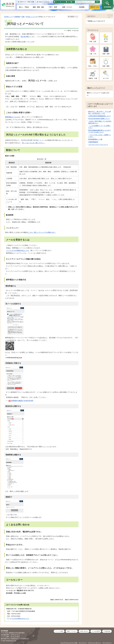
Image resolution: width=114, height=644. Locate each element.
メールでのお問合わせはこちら (19, 619)
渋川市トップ (8, 17)
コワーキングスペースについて (98, 145)
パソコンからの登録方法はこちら (18, 250)
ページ (63, 2)
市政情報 (82, 7)
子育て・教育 (53, 7)
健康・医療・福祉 (38, 7)
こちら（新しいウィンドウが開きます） (42, 232)
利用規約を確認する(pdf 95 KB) (21, 401)
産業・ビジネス (67, 7)
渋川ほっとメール (32, 17)
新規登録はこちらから (13, 117)
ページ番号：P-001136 (71, 31)
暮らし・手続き (24, 7)
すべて (57, 2)
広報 (23, 17)
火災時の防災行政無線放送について (100, 116)
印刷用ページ (74, 17)
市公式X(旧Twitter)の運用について (99, 119)
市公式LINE (25, 37)
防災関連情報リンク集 (95, 139)
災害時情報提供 (93, 142)
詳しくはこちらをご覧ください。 (34, 143)
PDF (68, 2)
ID (73, 2)
